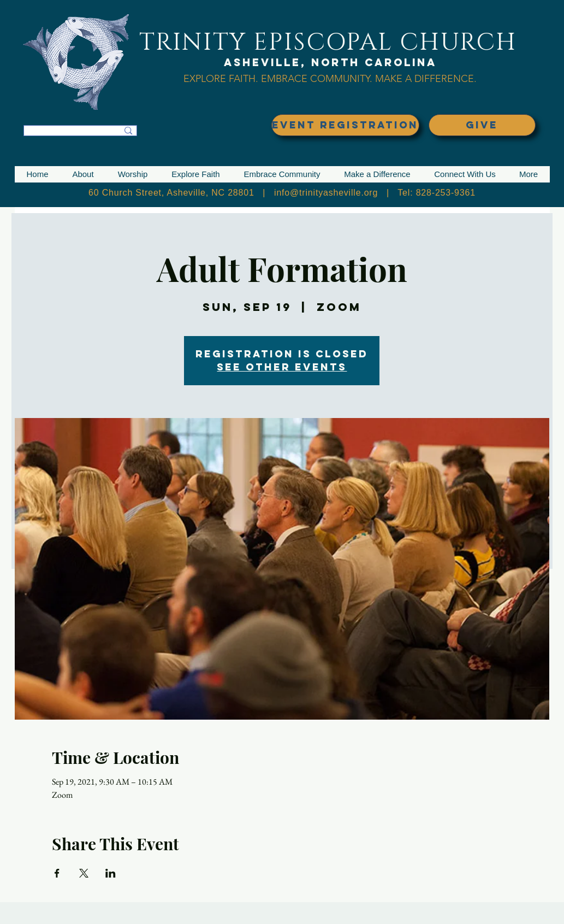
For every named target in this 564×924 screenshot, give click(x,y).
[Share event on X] (84, 873)
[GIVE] (482, 125)
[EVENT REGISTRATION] (345, 125)
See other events (282, 367)
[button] (83, 174)
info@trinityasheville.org (326, 193)
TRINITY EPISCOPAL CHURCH (328, 42)
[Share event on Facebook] (57, 873)
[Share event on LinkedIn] (111, 873)
